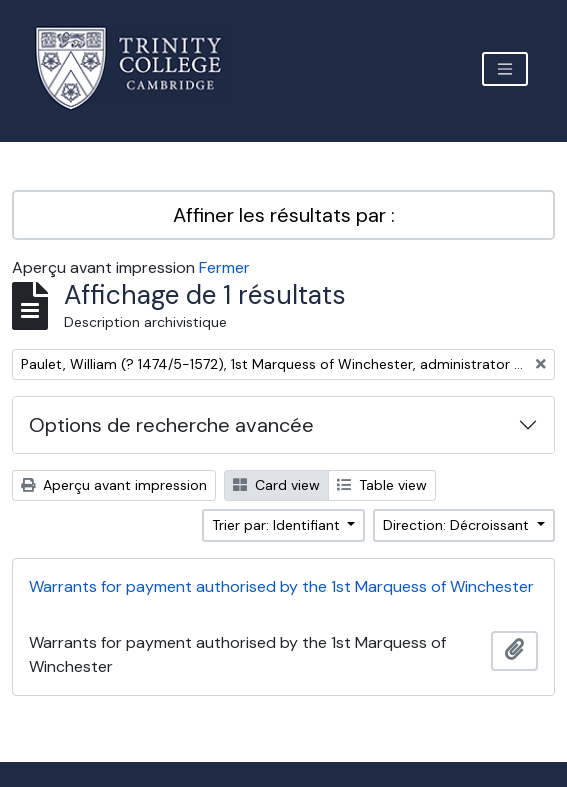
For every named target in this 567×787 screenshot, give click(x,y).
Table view (382, 485)
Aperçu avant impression (114, 485)
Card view (276, 485)
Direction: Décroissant (458, 525)
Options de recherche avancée (171, 425)
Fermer (224, 267)
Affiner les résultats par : (284, 215)
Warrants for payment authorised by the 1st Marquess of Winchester (281, 586)
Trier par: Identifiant (278, 525)
